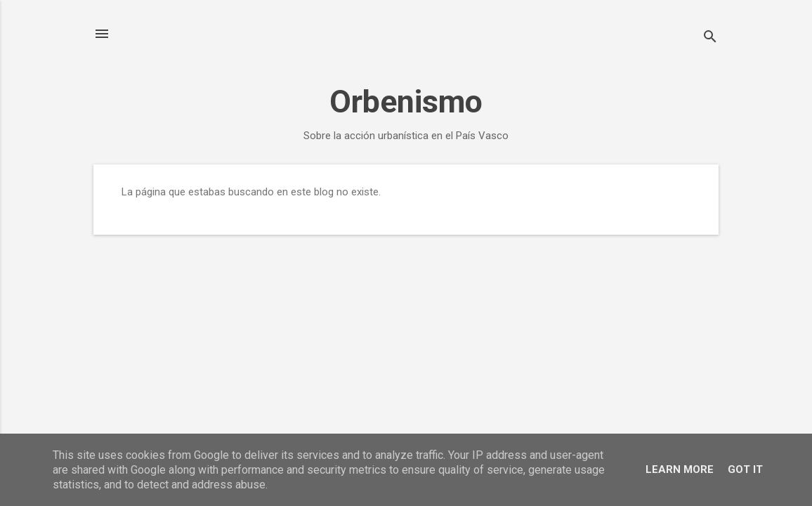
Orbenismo (406, 102)
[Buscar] (710, 38)
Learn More (680, 469)
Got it (745, 469)
